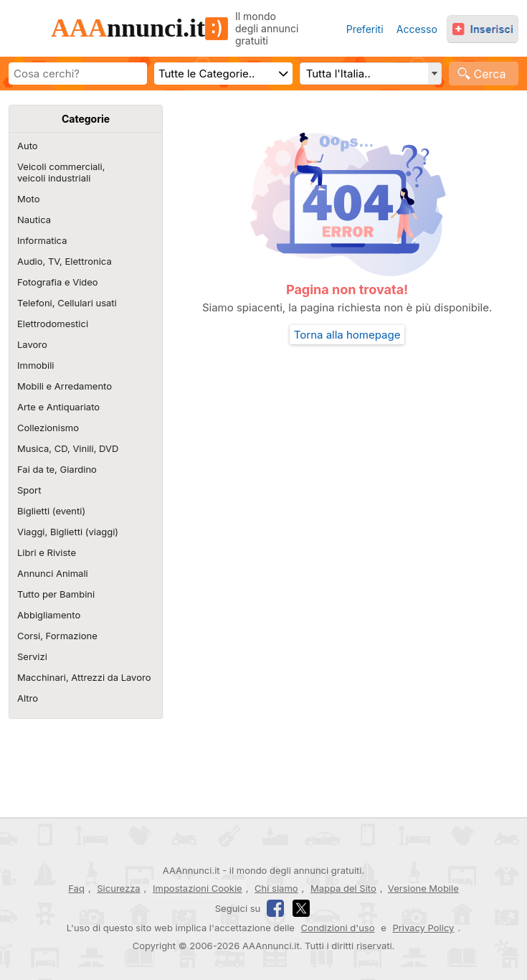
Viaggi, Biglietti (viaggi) (68, 532)
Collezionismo (48, 428)
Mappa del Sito (343, 888)
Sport (29, 490)
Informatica (42, 240)
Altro (28, 698)
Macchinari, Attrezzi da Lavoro (84, 677)
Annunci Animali (53, 573)
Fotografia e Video (58, 282)
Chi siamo (276, 888)
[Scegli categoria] (223, 74)
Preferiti (365, 29)
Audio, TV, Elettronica (65, 261)
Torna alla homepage (347, 335)
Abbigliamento (49, 615)
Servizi (32, 656)
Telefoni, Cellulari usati (67, 303)
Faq (76, 888)
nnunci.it (139, 28)
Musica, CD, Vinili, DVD (68, 448)
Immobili (35, 365)
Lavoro (32, 344)
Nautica (34, 220)
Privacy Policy (423, 928)
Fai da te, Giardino (57, 469)
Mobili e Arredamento (65, 386)
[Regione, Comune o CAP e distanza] (371, 74)
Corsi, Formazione (57, 636)
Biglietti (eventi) (51, 511)
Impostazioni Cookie (198, 888)
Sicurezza (118, 888)
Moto (28, 199)
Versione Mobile (423, 889)
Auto (28, 146)
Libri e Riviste (47, 552)
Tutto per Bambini (56, 594)
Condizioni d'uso (338, 928)
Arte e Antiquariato (58, 407)
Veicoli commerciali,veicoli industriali (61, 172)
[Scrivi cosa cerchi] (78, 74)
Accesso (417, 29)
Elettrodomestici (53, 324)
